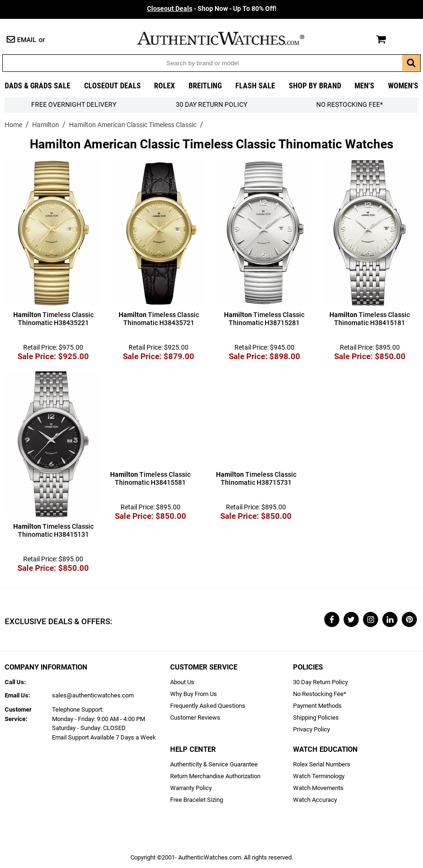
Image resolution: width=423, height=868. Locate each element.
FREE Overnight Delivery (74, 105)
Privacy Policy (311, 729)
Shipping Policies (316, 718)
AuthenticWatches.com (231, 38)
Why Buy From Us (194, 694)
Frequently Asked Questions (208, 706)
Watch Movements (318, 788)
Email (27, 40)
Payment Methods (317, 706)
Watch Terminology (319, 776)
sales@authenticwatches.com (93, 695)
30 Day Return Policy (320, 682)
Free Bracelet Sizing (197, 800)
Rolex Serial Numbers (322, 764)
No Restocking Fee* (350, 105)
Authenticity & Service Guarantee (214, 764)
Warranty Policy (191, 788)
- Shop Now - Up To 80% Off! (212, 9)
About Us (182, 682)
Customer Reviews (195, 718)
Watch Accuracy (315, 800)
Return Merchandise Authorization (215, 776)
